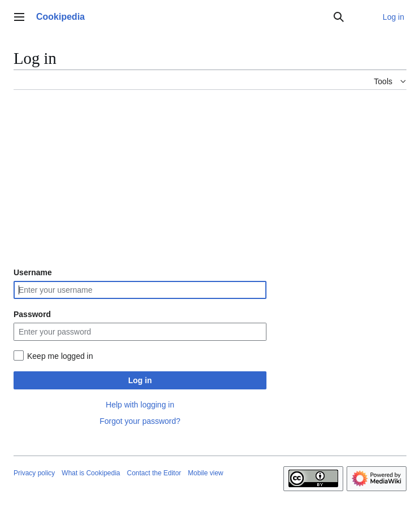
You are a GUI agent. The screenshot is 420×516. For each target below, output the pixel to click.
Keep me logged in (60, 356)
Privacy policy (34, 473)
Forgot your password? (140, 421)
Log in (140, 380)
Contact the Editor (154, 473)
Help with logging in (140, 405)
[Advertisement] (210, 178)
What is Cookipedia (91, 473)
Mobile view (206, 473)
